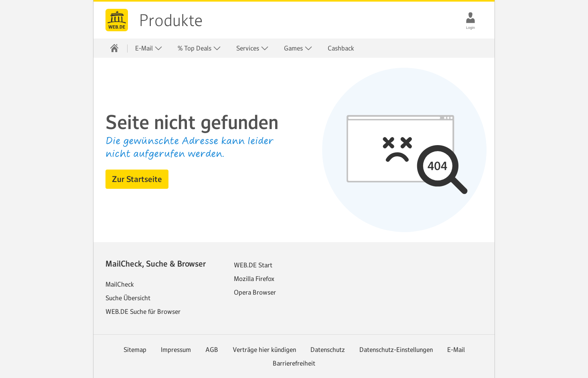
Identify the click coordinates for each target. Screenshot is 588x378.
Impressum (176, 350)
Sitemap (135, 350)
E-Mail (456, 350)
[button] (137, 179)
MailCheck (120, 284)
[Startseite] (114, 48)
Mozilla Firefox (254, 279)
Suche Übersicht (128, 298)
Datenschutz (328, 350)
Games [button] (298, 48)
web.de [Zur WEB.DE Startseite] (117, 20)
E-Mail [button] (149, 48)
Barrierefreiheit (294, 363)
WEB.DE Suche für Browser (143, 311)
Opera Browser (255, 292)
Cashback (341, 48)
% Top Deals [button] (199, 48)
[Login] (470, 18)
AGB (212, 350)
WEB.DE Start (253, 265)
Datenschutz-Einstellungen (396, 350)
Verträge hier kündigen (264, 350)
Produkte (171, 20)
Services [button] (252, 48)
